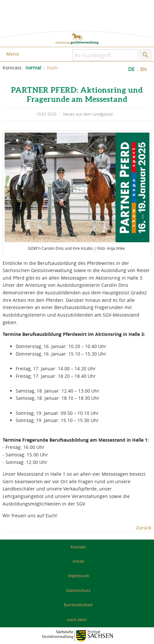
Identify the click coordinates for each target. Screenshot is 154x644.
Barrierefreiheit (78, 605)
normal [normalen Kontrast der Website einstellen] (33, 68)
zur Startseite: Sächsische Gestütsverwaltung (77, 39)
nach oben (77, 620)
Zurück (144, 528)
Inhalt (78, 561)
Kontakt (78, 547)
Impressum (78, 576)
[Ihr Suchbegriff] (105, 55)
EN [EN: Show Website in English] (144, 69)
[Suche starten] (145, 55)
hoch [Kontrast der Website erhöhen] (52, 68)
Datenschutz (78, 590)
